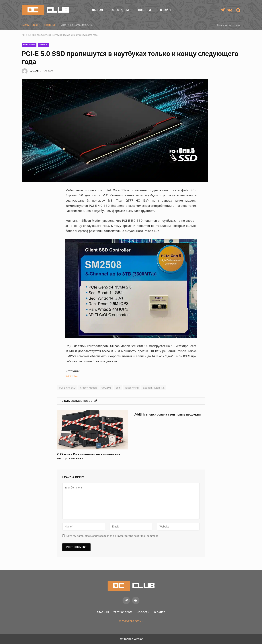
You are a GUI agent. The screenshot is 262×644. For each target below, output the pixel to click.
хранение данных (154, 388)
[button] (238, 10)
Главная (97, 10)
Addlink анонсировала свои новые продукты (168, 415)
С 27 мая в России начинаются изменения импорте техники (89, 456)
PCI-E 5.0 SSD (67, 388)
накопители (132, 388)
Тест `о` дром (119, 10)
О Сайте (166, 10)
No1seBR (34, 71)
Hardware (29, 45)
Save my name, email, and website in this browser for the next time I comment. (112, 536)
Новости (144, 10)
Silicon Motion (88, 388)
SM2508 (106, 388)
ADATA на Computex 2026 (77, 25)
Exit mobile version (131, 639)
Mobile (43, 45)
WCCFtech (73, 376)
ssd (118, 388)
